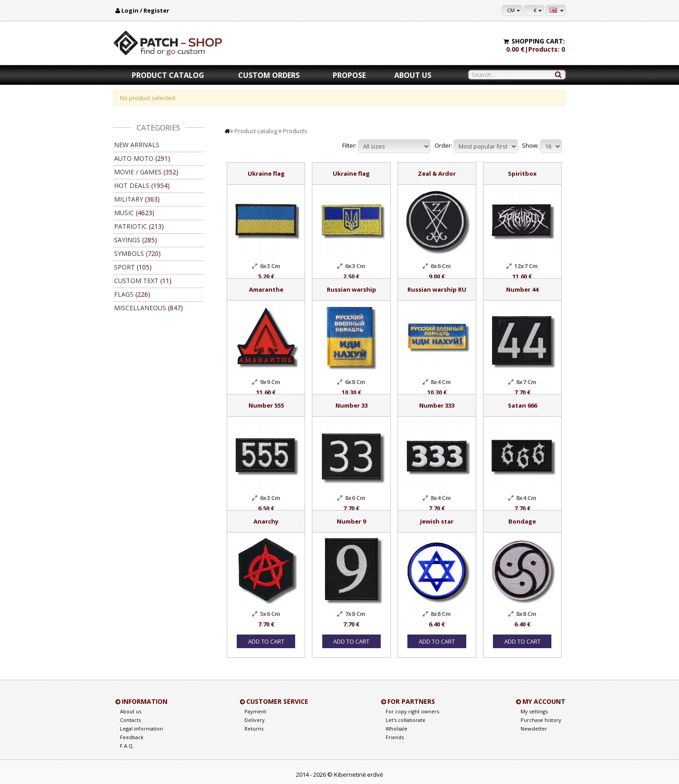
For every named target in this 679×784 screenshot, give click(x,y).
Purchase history (541, 720)
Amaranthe (266, 289)
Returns (254, 729)
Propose (349, 75)
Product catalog (168, 75)
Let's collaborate (406, 720)
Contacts (130, 720)
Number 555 (266, 405)
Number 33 (351, 405)
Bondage (522, 521)
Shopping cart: (538, 41)
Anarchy (266, 521)
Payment (255, 711)
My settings (534, 711)
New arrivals (137, 145)
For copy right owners (412, 711)
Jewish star (437, 521)
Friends (395, 737)
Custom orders (269, 75)
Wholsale (397, 729)
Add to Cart (266, 641)
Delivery (255, 720)
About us (413, 75)
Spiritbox (522, 173)
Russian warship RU (437, 289)
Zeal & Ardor (437, 173)
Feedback (132, 737)
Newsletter (534, 729)
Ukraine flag (266, 173)
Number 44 (522, 289)
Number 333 (437, 405)
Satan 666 (522, 405)
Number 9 (351, 521)
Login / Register (145, 10)
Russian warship (351, 289)
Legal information (141, 729)
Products (295, 131)
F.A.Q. (127, 746)
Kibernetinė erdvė (359, 774)
